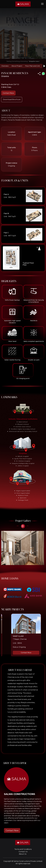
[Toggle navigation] (42, 4)
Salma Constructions (22, 861)
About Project (17, 66)
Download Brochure (12, 99)
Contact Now (8, 93)
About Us (23, 854)
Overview (5, 66)
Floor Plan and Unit (32, 66)
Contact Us (23, 852)
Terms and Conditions (23, 849)
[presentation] (23, 526)
